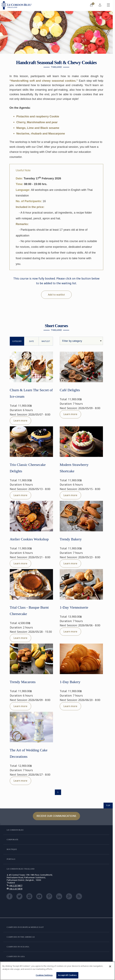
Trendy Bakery (71, 539)
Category (17, 341)
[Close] (110, 966)
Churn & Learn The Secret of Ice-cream (31, 393)
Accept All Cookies (67, 975)
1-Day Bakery (70, 682)
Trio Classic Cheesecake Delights (28, 468)
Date (31, 341)
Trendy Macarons (23, 682)
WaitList (46, 341)
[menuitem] (91, 5)
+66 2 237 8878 (16, 889)
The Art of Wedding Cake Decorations (29, 753)
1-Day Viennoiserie (74, 607)
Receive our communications (56, 816)
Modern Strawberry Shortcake (74, 468)
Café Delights (70, 390)
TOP (108, 805)
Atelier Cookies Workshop (29, 539)
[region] (57, 971)
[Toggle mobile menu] (108, 5)
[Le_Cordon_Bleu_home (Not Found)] (17, 5)
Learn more (20, 421)
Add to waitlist (56, 295)
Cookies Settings (44, 975)
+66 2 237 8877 (16, 886)
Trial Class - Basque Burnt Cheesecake (29, 611)
